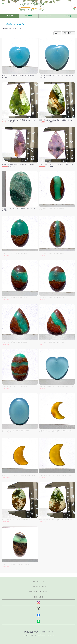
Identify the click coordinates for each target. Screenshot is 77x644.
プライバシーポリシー (38, 586)
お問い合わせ (39, 597)
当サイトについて (38, 581)
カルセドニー (21, 24)
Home (10, 16)
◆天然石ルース (10, 24)
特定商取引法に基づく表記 (38, 592)
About (29, 16)
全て (2, 24)
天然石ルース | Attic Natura (39, 632)
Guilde (48, 16)
